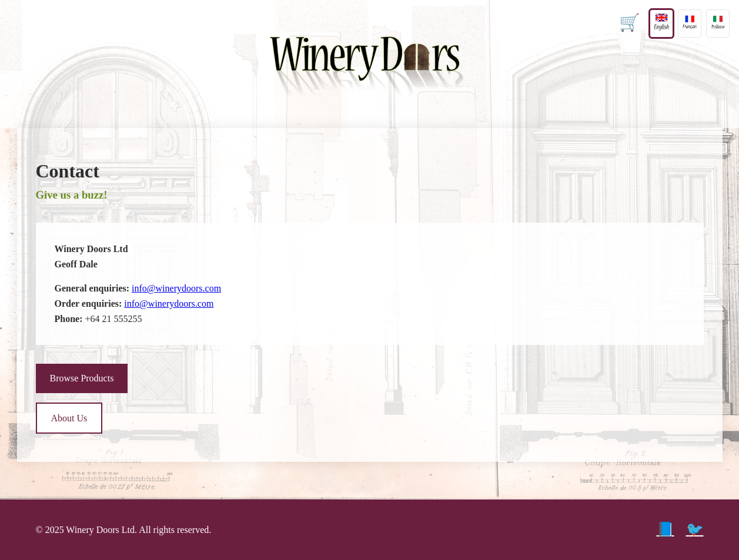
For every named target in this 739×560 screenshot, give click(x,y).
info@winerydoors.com (176, 288)
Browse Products (82, 378)
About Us (69, 418)
